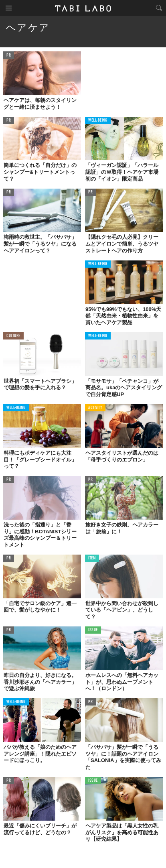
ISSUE (93, 630)
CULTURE (13, 336)
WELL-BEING (98, 121)
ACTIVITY (95, 408)
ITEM (92, 558)
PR (9, 56)
